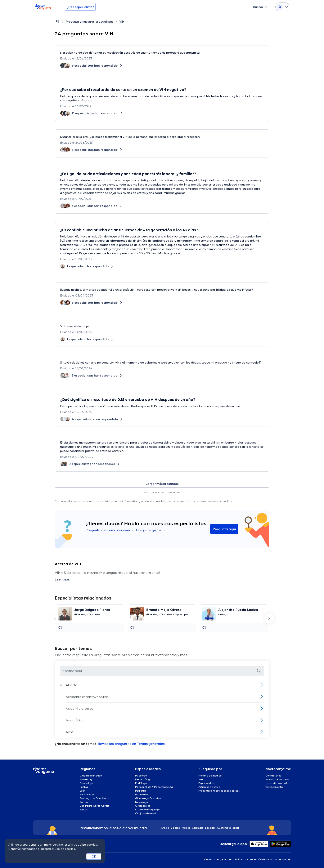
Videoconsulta (274, 787)
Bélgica (175, 828)
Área (201, 779)
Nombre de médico (210, 776)
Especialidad (206, 783)
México (186, 828)
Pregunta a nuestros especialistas (90, 22)
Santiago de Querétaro (94, 798)
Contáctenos (273, 776)
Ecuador (210, 828)
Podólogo (141, 783)
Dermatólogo (143, 779)
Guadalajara (88, 783)
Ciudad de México (91, 776)
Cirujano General (145, 813)
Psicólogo (141, 776)
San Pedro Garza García (95, 806)
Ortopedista (143, 806)
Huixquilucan (87, 794)
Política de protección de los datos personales (263, 859)
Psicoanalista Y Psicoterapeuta (154, 787)
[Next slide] (269, 618)
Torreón (84, 802)
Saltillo (84, 809)
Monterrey (86, 779)
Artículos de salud (209, 787)
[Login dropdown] (282, 7)
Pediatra (141, 791)
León (83, 791)
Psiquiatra (141, 794)
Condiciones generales (218, 859)
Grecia (165, 828)
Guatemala (224, 828)
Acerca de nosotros (277, 779)
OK (94, 856)
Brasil (236, 828)
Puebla (84, 787)
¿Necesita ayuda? (276, 783)
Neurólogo (141, 802)
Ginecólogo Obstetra (148, 798)
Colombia (198, 828)
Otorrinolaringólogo (147, 809)
